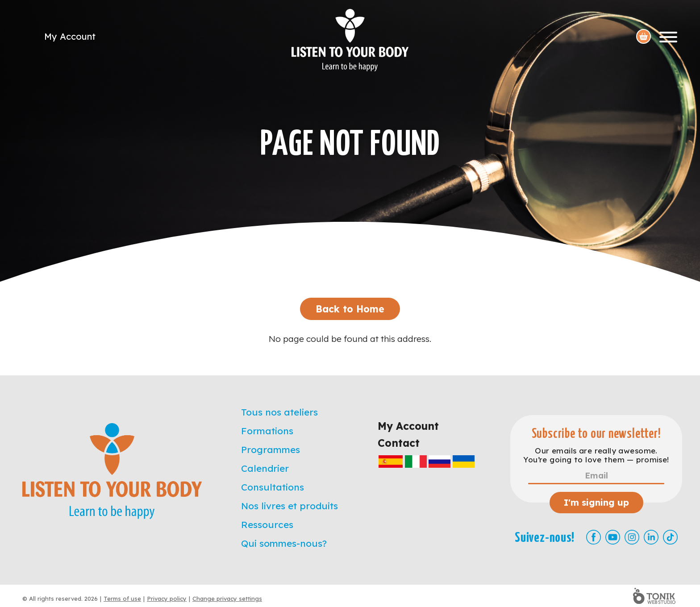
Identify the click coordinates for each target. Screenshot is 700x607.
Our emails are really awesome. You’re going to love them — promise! (596, 455)
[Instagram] (632, 537)
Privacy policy (167, 599)
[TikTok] (670, 537)
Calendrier (265, 468)
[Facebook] (594, 537)
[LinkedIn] (651, 537)
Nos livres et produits (290, 506)
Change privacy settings (227, 599)
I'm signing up (596, 502)
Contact (399, 443)
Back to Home (350, 309)
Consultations (273, 487)
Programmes (271, 449)
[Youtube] (613, 537)
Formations (267, 431)
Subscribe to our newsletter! (596, 434)
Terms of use (122, 599)
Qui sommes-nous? (284, 543)
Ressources (267, 524)
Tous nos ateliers (279, 412)
